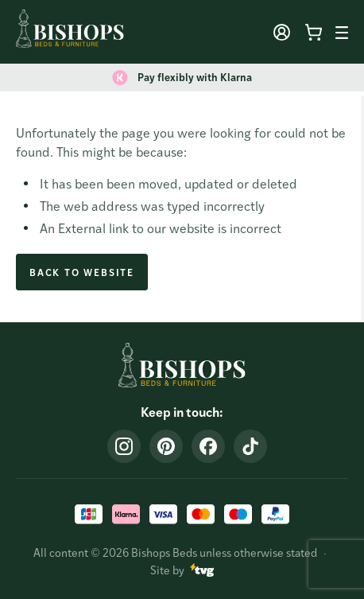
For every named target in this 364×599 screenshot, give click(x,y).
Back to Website (82, 272)
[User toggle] (281, 33)
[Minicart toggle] (313, 33)
